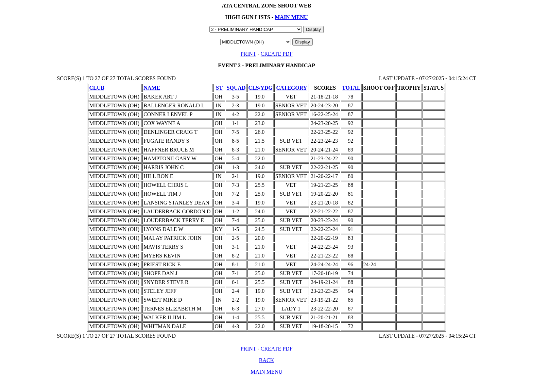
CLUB (97, 88)
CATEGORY (292, 88)
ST (219, 88)
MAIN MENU (291, 17)
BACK (266, 360)
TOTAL (351, 88)
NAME (152, 88)
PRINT (248, 54)
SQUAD (236, 88)
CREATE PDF (277, 54)
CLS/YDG (261, 88)
